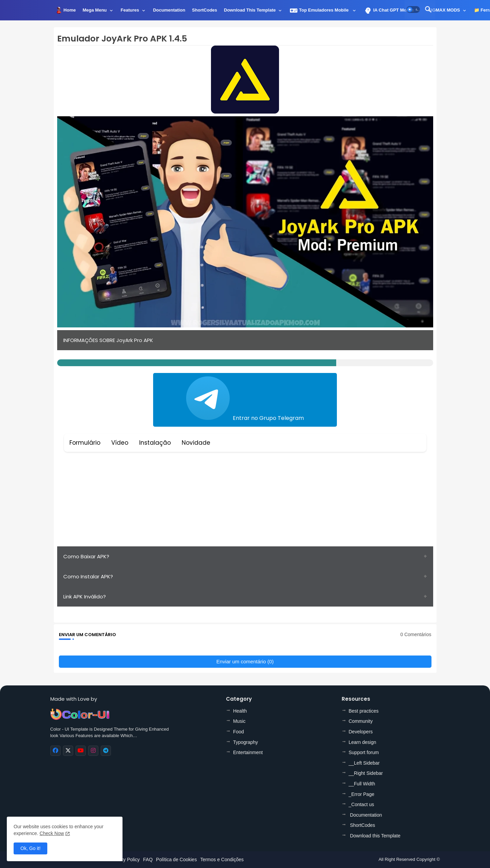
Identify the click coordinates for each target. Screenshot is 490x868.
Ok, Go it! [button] (30, 848)
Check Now (52, 833)
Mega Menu (95, 10)
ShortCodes (205, 10)
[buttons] (55, 751)
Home (70, 10)
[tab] (70, 12)
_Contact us (362, 804)
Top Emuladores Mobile (320, 11)
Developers (361, 732)
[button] (413, 10)
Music (239, 721)
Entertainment (248, 752)
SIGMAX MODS (444, 10)
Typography (246, 742)
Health (240, 711)
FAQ (148, 860)
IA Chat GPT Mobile (389, 11)
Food (239, 732)
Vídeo (120, 443)
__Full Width (362, 784)
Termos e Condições (222, 860)
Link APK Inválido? (85, 597)
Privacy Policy (125, 860)
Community (361, 721)
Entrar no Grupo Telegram (245, 399)
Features (130, 10)
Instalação (155, 443)
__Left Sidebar (364, 763)
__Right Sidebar (366, 773)
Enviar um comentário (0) (245, 661)
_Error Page (362, 794)
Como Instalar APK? (88, 576)
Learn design (363, 742)
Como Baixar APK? (86, 556)
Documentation (169, 10)
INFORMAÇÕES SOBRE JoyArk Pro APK (108, 340)
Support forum (364, 752)
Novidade (196, 443)
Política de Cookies (177, 860)
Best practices (364, 711)
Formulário (85, 443)
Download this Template (250, 10)
